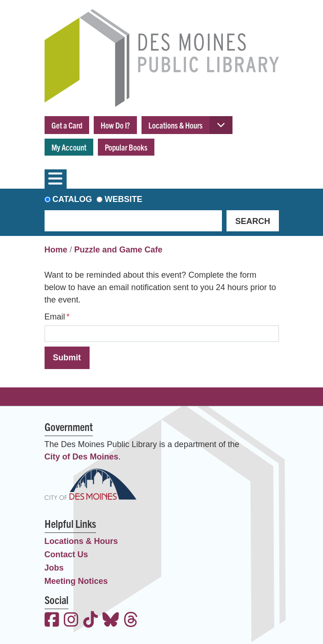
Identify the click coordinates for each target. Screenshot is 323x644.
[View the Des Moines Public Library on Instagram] (71, 621)
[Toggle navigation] (56, 179)
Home (56, 250)
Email (55, 317)
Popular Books (126, 147)
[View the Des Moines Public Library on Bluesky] (111, 621)
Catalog (72, 199)
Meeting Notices (76, 581)
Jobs (54, 568)
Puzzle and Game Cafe (119, 250)
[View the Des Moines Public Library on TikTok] (91, 621)
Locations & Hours (176, 125)
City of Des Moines (82, 457)
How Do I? (115, 125)
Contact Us (66, 554)
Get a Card (67, 125)
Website (124, 199)
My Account (69, 147)
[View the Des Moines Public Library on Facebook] (52, 621)
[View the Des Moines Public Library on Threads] (131, 621)
